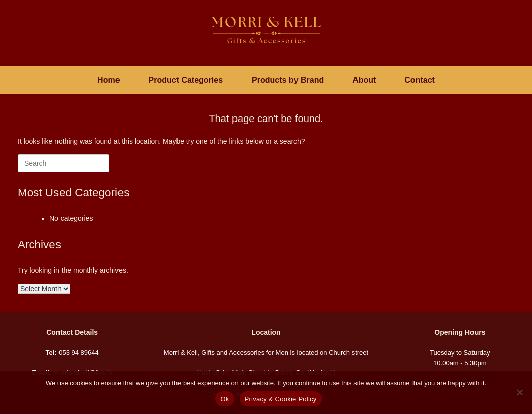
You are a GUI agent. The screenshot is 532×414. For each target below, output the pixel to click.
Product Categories (186, 80)
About (364, 80)
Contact (420, 80)
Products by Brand (288, 80)
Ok (225, 399)
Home (108, 80)
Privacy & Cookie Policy (281, 399)
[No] (519, 392)
